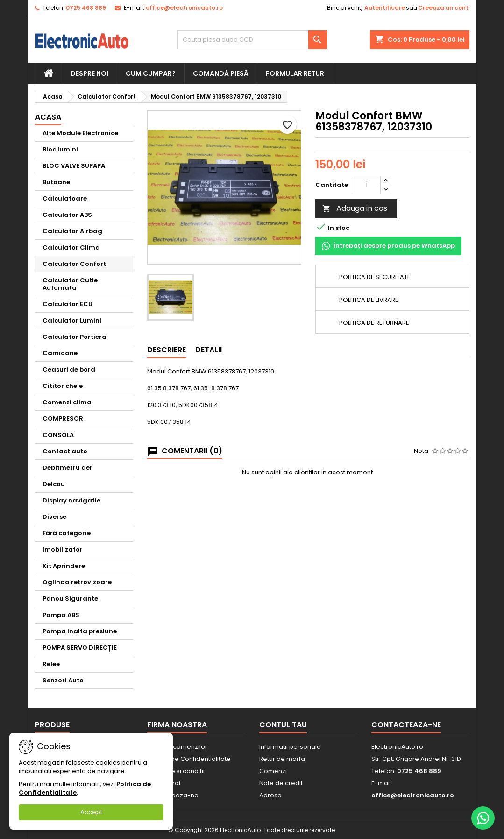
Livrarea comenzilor (177, 747)
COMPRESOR (63, 419)
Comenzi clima (67, 402)
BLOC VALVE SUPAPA (74, 166)
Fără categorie (67, 533)
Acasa (48, 117)
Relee (51, 664)
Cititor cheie (63, 386)
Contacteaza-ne (406, 725)
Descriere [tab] (167, 350)
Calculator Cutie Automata (70, 284)
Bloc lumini (60, 149)
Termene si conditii (176, 771)
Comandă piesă (221, 73)
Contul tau (283, 725)
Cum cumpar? (151, 73)
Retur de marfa (282, 759)
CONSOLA (58, 435)
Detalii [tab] (209, 350)
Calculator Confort (74, 264)
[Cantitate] (367, 185)
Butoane (56, 182)
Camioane (60, 353)
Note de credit (281, 783)
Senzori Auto (63, 680)
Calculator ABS (67, 215)
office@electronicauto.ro (184, 8)
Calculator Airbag (72, 231)
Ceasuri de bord (69, 369)
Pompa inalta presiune (80, 631)
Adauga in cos (355, 208)
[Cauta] (252, 40)
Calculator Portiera (75, 337)
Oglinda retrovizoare (77, 582)
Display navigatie (71, 500)
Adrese (270, 795)
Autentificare (385, 8)
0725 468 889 (86, 8)
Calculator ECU (67, 304)
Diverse (54, 517)
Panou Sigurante (70, 599)
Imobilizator (63, 549)
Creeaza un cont (443, 8)
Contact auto (65, 451)
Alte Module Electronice (80, 133)
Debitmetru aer (67, 468)
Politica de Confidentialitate (189, 759)
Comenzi (273, 771)
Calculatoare (65, 198)
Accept (91, 812)
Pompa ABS (61, 615)
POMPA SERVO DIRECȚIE (80, 648)
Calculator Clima (71, 247)
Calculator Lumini (72, 320)
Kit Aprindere (64, 566)
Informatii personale (290, 747)
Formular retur (295, 73)
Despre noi (89, 73)
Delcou (54, 484)
